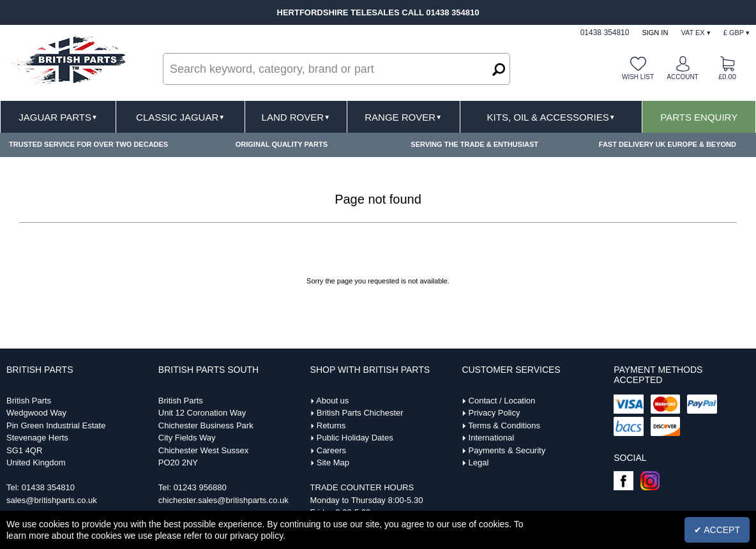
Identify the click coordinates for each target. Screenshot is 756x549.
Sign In (655, 33)
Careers (331, 450)
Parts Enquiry (699, 117)
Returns (331, 425)
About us (332, 401)
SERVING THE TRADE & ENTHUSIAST (474, 144)
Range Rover (403, 117)
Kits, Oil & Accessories (551, 117)
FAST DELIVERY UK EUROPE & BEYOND (668, 144)
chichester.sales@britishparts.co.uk (223, 500)
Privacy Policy (495, 413)
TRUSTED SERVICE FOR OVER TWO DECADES (88, 144)
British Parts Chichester (360, 413)
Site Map (333, 463)
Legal (479, 463)
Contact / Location (502, 401)
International (492, 438)
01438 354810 (48, 487)
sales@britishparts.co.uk (52, 500)
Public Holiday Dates (355, 438)
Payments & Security (507, 450)
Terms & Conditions (504, 425)
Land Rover (296, 117)
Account (682, 77)
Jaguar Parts (58, 117)
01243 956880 (200, 487)
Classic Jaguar (180, 117)
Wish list (638, 77)
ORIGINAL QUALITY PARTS (282, 144)
